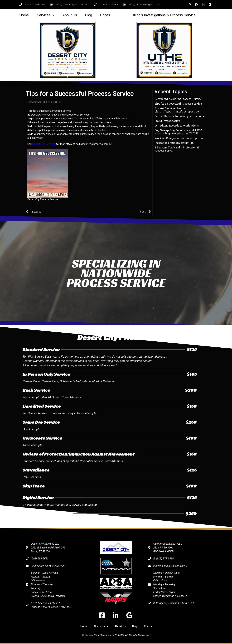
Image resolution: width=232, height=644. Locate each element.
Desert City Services (44, 144)
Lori (60, 102)
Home (24, 15)
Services (46, 15)
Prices (105, 15)
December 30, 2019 (40, 102)
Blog (89, 15)
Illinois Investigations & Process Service (164, 15)
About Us (70, 15)
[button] (190, 4)
